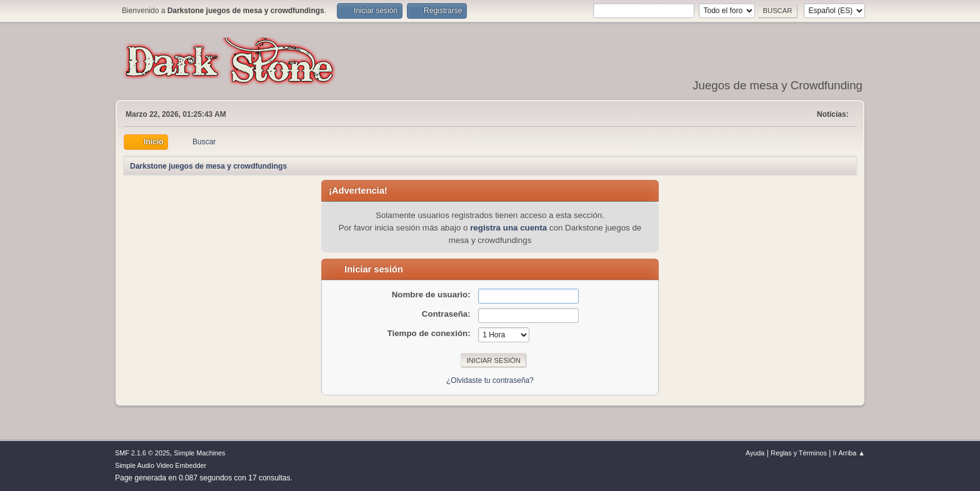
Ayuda (755, 453)
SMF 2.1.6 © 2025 (142, 453)
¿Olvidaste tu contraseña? (490, 380)
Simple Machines (199, 453)
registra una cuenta (508, 228)
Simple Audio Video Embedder (161, 465)
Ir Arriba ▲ (849, 453)
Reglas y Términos (799, 453)
